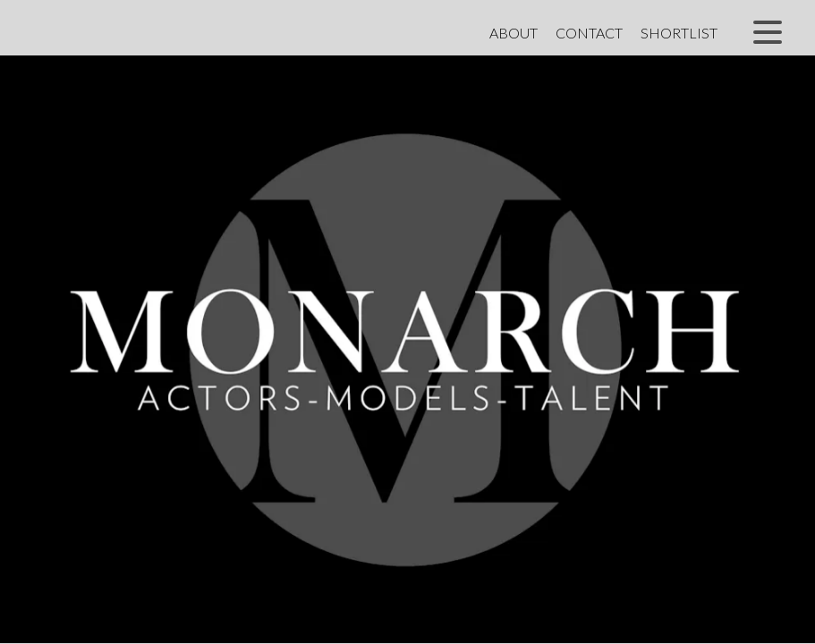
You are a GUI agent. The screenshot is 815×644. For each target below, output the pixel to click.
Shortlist (679, 33)
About (514, 33)
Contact (589, 33)
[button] (768, 32)
